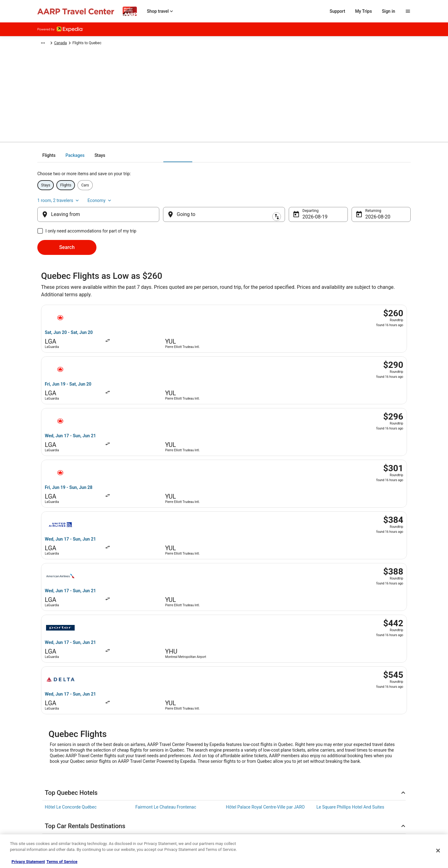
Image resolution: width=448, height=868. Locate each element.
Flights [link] (80, 44)
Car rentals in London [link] (337, 561)
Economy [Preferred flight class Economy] (398, 192)
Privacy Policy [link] (49, 764)
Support (338, 11)
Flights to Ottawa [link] (61, 642)
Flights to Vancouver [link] (155, 618)
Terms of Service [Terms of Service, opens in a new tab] (62, 862)
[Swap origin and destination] (162, 209)
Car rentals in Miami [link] (245, 573)
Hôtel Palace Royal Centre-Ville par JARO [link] (265, 528)
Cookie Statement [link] (52, 784)
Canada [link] (127, 44)
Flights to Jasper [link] (333, 654)
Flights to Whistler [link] (62, 654)
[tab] (199, 160)
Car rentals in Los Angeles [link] (342, 573)
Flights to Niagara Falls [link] (158, 630)
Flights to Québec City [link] (66, 630)
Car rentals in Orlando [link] (247, 561)
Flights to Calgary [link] (333, 618)
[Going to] (224, 209)
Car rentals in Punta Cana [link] (160, 585)
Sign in (388, 11)
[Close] (438, 851)
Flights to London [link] (333, 666)
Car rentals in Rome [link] (64, 585)
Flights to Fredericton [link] (156, 666)
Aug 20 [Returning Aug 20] (373, 212)
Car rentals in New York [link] (158, 561)
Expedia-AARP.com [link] (53, 44)
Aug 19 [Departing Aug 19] (310, 212)
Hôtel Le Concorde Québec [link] (71, 528)
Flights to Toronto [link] (62, 618)
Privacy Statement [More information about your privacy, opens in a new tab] (28, 862)
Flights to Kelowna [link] (63, 666)
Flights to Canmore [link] (244, 642)
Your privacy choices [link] (54, 804)
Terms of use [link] (48, 774)
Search (67, 242)
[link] (104, 701)
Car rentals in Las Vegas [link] (68, 561)
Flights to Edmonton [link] (336, 630)
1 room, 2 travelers (357, 192)
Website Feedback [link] (53, 794)
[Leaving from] (98, 209)
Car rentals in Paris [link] (63, 573)
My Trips (364, 11)
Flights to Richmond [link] (155, 654)
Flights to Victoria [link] (152, 642)
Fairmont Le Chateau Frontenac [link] (166, 528)
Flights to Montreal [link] (244, 618)
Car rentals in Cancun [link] (156, 573)
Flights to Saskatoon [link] (246, 666)
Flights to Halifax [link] (242, 654)
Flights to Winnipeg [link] (335, 642)
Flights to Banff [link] (241, 630)
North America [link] (103, 44)
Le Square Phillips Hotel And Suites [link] (350, 528)
